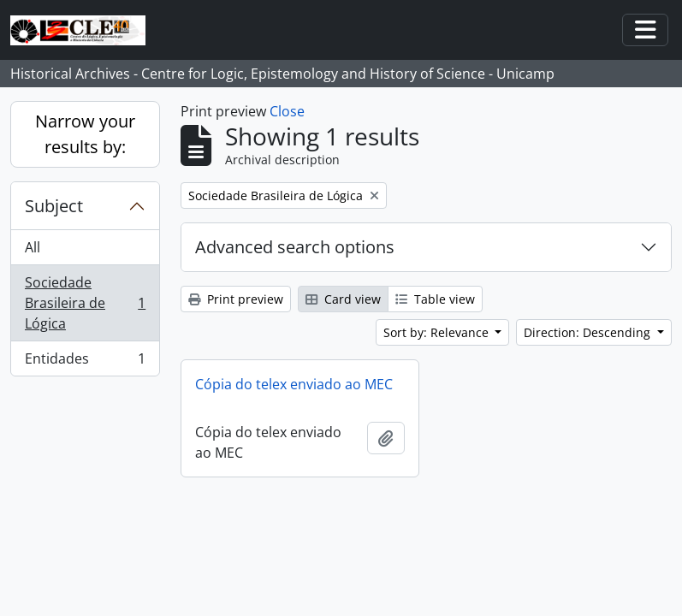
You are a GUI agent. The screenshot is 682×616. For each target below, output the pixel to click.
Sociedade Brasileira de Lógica (85, 303)
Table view (435, 299)
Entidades (85, 362)
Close (287, 111)
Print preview (236, 299)
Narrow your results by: (85, 134)
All (33, 247)
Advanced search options (295, 247)
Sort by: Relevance (438, 332)
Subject (54, 206)
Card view (343, 299)
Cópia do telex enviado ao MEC (294, 384)
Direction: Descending (589, 332)
